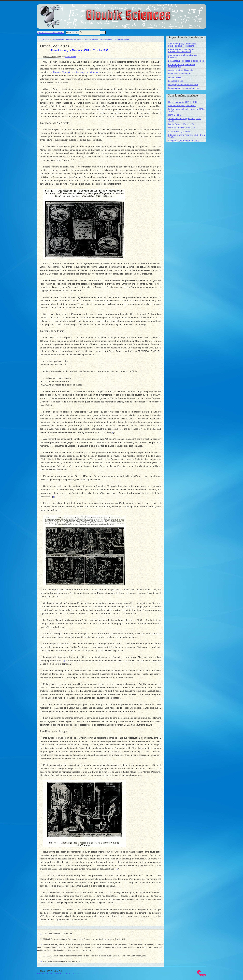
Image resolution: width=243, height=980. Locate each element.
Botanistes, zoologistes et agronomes (186, 61)
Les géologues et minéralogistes (184, 88)
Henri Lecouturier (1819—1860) (183, 102)
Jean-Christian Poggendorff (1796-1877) (185, 120)
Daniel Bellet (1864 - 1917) (181, 124)
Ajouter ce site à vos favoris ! (50, 33)
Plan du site (42, 973)
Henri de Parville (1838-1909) (182, 128)
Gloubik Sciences (147, 13)
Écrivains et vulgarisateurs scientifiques (95, 39)
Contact (68, 973)
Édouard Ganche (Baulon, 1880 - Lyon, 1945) (187, 136)
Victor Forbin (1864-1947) (180, 131)
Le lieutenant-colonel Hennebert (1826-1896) (187, 110)
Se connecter (56, 973)
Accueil (46, 39)
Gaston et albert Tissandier (181, 70)
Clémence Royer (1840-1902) (182, 105)
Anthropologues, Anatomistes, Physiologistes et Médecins (182, 45)
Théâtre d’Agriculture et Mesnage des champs (75, 72)
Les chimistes (175, 77)
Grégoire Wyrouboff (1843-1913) (184, 141)
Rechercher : (72, 33)
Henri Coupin (174, 115)
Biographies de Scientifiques (64, 39)
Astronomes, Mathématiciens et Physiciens (183, 56)
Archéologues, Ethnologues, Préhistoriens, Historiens (182, 50)
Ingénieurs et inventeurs (180, 74)
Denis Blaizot (71, 57)
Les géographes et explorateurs (183, 85)
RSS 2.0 (77, 973)
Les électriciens (176, 81)
